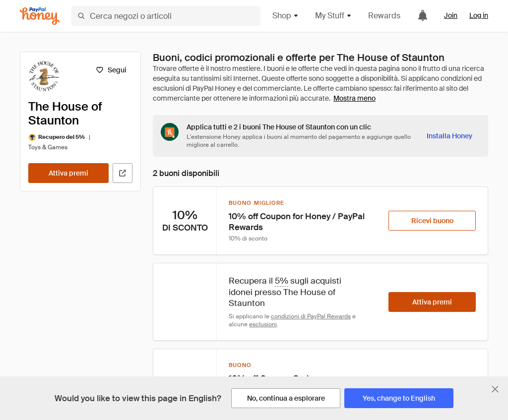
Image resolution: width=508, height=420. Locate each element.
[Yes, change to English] (399, 398)
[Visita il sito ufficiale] (123, 173)
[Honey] (40, 16)
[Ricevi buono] (432, 221)
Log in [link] (479, 15)
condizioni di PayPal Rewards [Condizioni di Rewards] (311, 316)
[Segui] (111, 70)
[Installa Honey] (449, 136)
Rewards (384, 16)
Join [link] (451, 15)
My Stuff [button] (334, 16)
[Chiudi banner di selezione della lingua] (495, 389)
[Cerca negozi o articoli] (166, 16)
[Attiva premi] (68, 173)
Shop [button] (286, 16)
